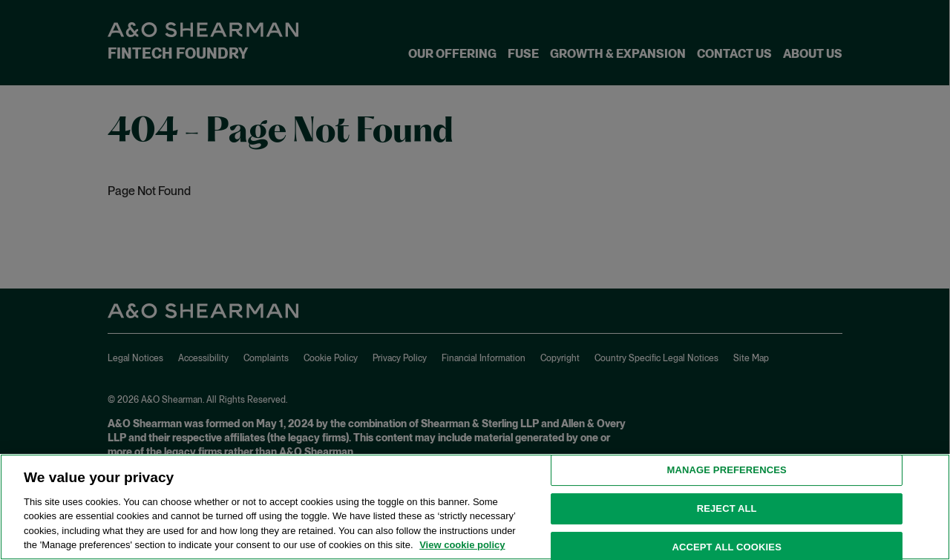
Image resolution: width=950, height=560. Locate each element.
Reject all (727, 508)
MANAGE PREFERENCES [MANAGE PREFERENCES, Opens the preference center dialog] (727, 471)
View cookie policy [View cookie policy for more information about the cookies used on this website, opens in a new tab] (462, 545)
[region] (475, 507)
